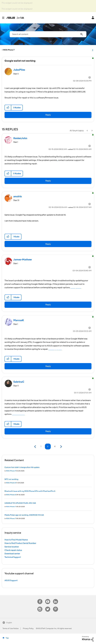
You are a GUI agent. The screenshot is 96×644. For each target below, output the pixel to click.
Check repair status (13, 550)
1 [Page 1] (41, 446)
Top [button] (7, 638)
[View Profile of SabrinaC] (19, 382)
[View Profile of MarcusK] (19, 320)
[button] (8, 108)
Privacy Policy (28, 629)
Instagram (40, 607)
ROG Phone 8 (11, 483)
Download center (12, 554)
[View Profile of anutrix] (18, 196)
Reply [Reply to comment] (48, 181)
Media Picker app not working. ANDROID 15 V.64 (24, 515)
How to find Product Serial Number (20, 543)
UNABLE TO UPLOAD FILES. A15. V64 (20, 503)
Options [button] (92, 50)
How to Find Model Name (16, 540)
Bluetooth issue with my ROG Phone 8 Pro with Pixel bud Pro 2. (30, 491)
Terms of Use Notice (11, 629)
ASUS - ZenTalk (15, 18)
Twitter (48, 607)
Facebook (40, 599)
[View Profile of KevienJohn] (20, 138)
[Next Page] (61, 447)
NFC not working (11, 479)
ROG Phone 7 (9, 50)
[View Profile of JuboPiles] (19, 70)
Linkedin (56, 599)
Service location (12, 547)
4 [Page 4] (55, 446)
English (9, 623)
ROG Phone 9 (11, 471)
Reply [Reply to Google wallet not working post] (48, 115)
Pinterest (56, 607)
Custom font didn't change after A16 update (22, 467)
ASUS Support (11, 580)
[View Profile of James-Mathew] (23, 260)
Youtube (48, 599)
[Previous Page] (35, 447)
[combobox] (48, 34)
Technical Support (13, 557)
